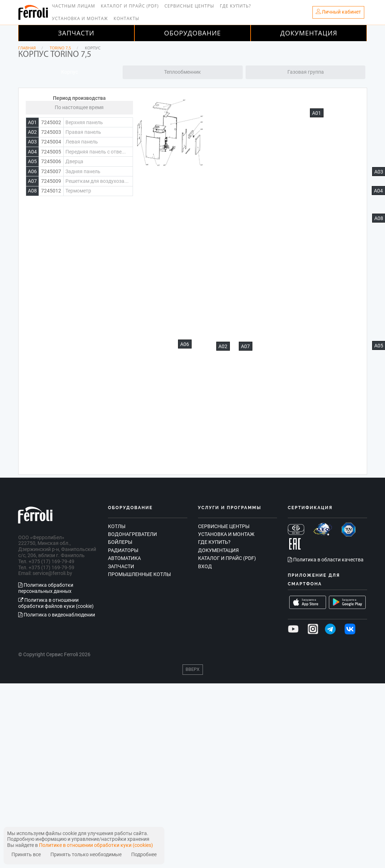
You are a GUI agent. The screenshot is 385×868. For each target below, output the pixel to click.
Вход (205, 566)
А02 (223, 346)
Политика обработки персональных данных (46, 588)
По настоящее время (79, 107)
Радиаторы (123, 550)
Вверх (192, 669)
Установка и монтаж (80, 18)
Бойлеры (120, 542)
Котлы (117, 526)
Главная (27, 48)
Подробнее (144, 855)
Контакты (127, 18)
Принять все (26, 855)
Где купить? (235, 6)
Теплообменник (182, 72)
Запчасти (76, 33)
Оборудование (192, 33)
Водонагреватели (132, 534)
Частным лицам (73, 6)
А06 (185, 344)
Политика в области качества (326, 560)
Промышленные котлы (139, 574)
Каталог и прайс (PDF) (130, 6)
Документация (309, 33)
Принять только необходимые (86, 855)
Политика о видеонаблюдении (57, 615)
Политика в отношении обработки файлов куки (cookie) (56, 603)
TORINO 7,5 (60, 48)
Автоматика (124, 558)
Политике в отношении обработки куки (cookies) (96, 845)
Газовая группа (306, 72)
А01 (317, 113)
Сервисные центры (189, 6)
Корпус (70, 72)
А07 (245, 346)
